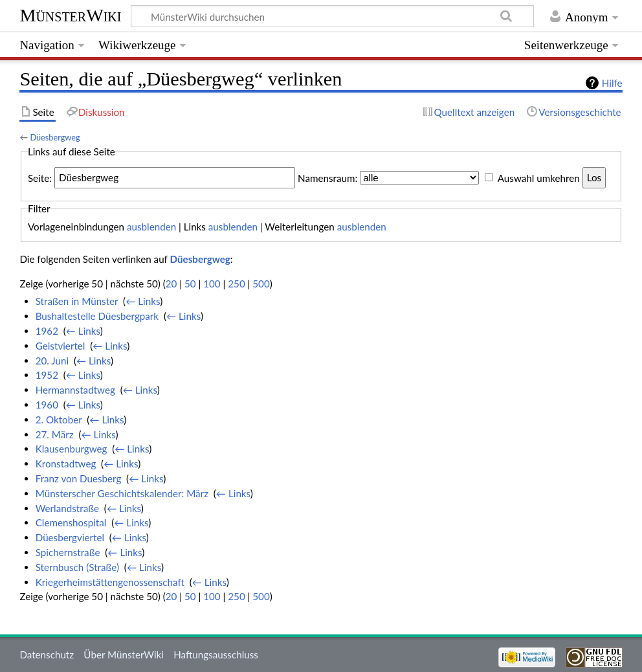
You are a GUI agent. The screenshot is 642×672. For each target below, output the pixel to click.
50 (190, 284)
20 (172, 284)
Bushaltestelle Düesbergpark (97, 316)
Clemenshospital (71, 522)
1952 (47, 375)
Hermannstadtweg (75, 390)
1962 (47, 331)
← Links (143, 301)
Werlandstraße (67, 508)
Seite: (40, 177)
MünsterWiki (70, 15)
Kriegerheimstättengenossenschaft (110, 582)
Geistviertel (61, 346)
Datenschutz (47, 655)
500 (261, 284)
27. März (55, 434)
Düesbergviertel (70, 537)
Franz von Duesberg (79, 478)
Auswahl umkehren (539, 177)
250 (236, 284)
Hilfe (612, 83)
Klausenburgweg (72, 449)
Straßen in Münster (77, 301)
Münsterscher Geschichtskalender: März (122, 493)
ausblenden (151, 227)
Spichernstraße (68, 552)
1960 (47, 405)
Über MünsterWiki (124, 655)
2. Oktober (59, 420)
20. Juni (52, 361)
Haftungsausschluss (216, 655)
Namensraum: (327, 177)
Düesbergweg (55, 137)
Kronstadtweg (66, 464)
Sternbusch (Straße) (77, 567)
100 (212, 284)
